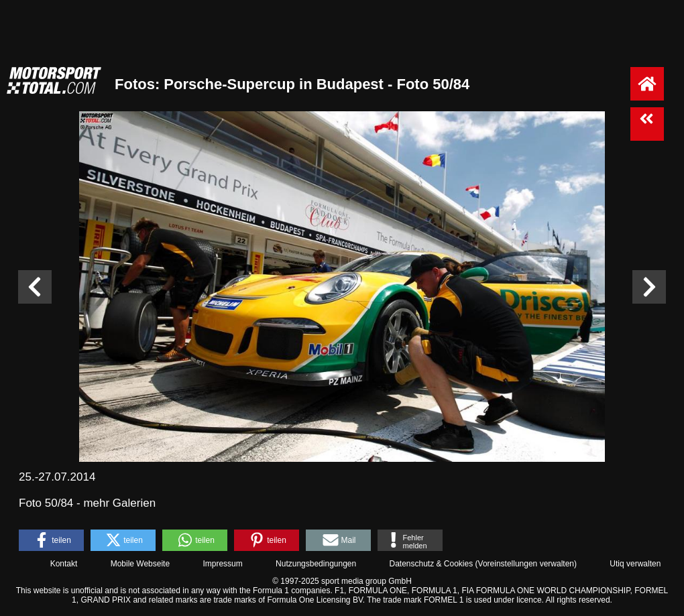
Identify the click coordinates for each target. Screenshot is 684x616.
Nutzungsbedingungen (316, 564)
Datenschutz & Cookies (431, 564)
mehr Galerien (119, 503)
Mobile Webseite (140, 564)
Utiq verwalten (635, 564)
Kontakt (64, 564)
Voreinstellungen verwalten (526, 564)
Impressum (222, 564)
